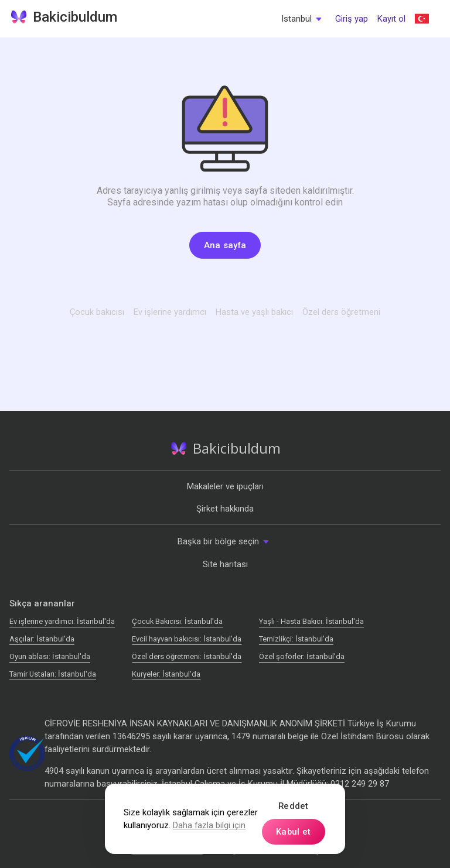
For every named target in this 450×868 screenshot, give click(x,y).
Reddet (294, 806)
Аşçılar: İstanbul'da (42, 639)
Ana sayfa (225, 245)
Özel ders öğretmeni (341, 312)
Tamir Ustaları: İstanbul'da (53, 674)
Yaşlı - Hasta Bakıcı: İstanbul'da (311, 621)
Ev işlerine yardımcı (170, 312)
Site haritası (225, 564)
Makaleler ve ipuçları (225, 486)
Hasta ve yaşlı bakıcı (254, 312)
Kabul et (293, 832)
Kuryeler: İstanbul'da (166, 674)
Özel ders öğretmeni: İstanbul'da (187, 656)
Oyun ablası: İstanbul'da (50, 656)
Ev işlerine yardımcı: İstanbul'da (62, 621)
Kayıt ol (391, 19)
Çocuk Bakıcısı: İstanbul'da (177, 621)
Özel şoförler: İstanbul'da (302, 656)
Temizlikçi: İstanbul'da (296, 639)
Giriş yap (352, 19)
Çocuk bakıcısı (97, 312)
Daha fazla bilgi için (209, 825)
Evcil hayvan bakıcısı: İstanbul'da (187, 639)
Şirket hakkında (225, 509)
